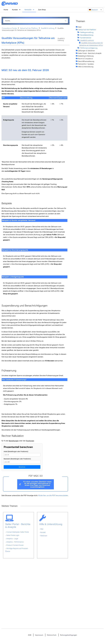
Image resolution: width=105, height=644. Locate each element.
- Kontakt (42, 532)
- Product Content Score (14, 545)
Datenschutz (52, 635)
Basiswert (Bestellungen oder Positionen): (17, 459)
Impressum (39, 635)
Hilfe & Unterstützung (86, 67)
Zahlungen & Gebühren (86, 51)
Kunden (16, 10)
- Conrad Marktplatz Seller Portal (17, 532)
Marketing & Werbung (86, 56)
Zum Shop (42, 10)
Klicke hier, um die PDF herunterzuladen (53, 495)
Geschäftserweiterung (86, 61)
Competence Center (9, 28)
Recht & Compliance (85, 59)
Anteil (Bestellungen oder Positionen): (16, 451)
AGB (30, 635)
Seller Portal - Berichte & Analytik (90, 53)
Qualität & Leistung (48, 28)
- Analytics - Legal (12, 539)
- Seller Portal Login (12, 535)
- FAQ (41, 529)
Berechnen (22, 467)
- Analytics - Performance (14, 542)
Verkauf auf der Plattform (29, 28)
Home (6, 10)
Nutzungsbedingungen (69, 635)
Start (80, 27)
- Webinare (43, 536)
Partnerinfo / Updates (86, 64)
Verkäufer (29, 10)
